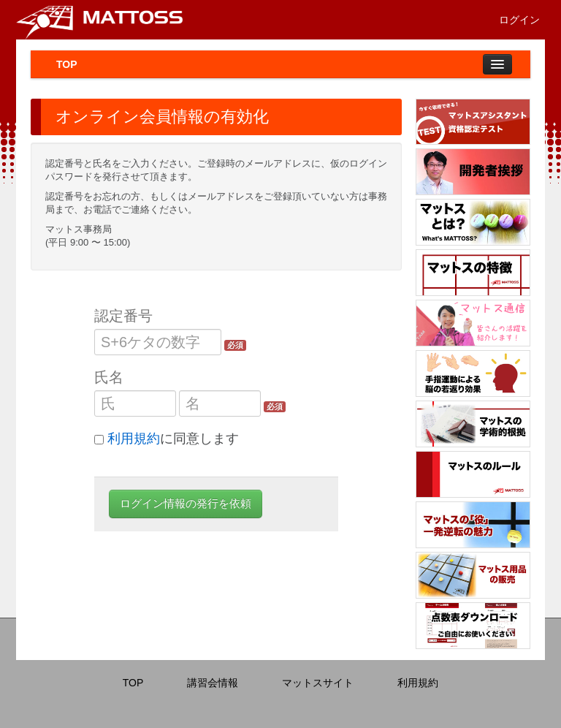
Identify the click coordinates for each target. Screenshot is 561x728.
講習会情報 (213, 683)
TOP (67, 64)
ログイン (519, 20)
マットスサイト (318, 683)
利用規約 (134, 439)
